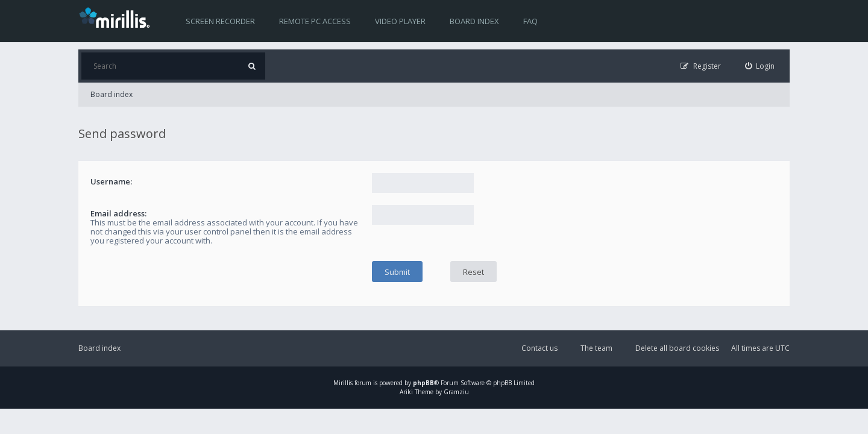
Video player (400, 21)
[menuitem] (760, 66)
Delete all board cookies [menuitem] (677, 348)
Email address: (118, 213)
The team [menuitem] (596, 348)
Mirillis (343, 383)
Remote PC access (315, 21)
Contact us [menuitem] (539, 348)
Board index (474, 21)
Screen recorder (220, 21)
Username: (111, 181)
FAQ (530, 21)
